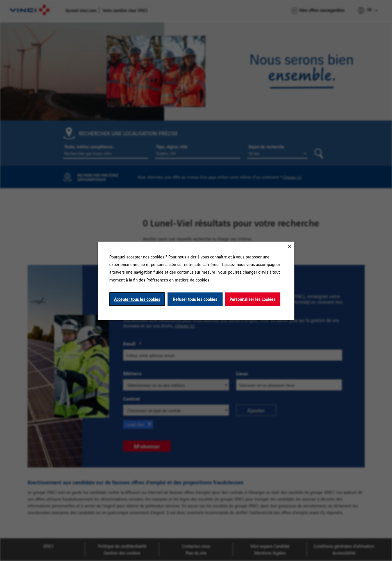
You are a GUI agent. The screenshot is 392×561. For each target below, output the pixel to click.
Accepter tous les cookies (137, 299)
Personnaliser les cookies (252, 299)
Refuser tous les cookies (195, 299)
